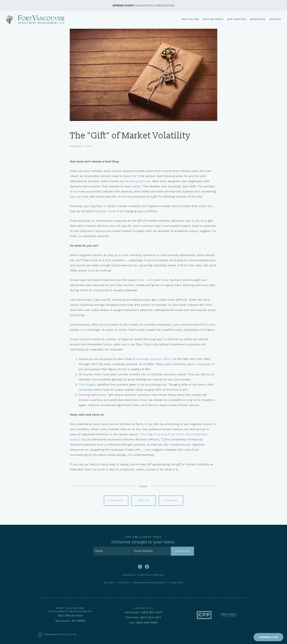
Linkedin (171, 500)
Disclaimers (130, 575)
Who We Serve (213, 19)
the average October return (152, 359)
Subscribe (182, 551)
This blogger (87, 385)
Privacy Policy (176, 583)
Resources (258, 19)
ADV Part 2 (110, 583)
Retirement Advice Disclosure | (151, 583)
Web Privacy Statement (151, 575)
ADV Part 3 (125, 583)
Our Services (237, 19)
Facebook (116, 500)
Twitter (144, 500)
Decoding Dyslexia (138, 181)
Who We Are (190, 19)
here (141, 280)
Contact (275, 19)
